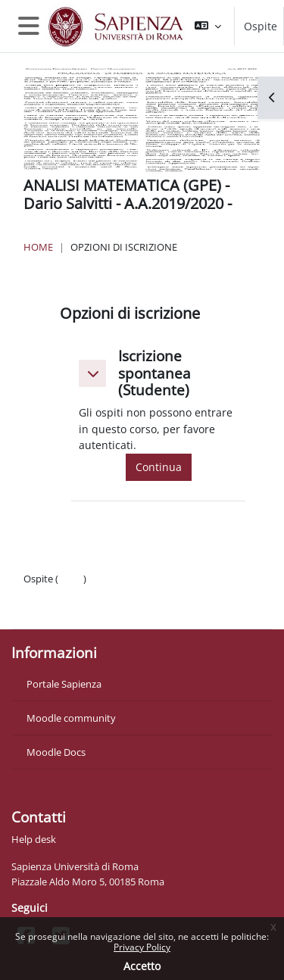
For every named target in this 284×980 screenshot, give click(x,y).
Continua (159, 467)
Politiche (43, 594)
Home (38, 247)
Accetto (142, 966)
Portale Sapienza (64, 684)
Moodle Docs (56, 752)
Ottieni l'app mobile (68, 609)
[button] (208, 26)
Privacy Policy (142, 947)
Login (71, 579)
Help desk (34, 839)
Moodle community (71, 718)
